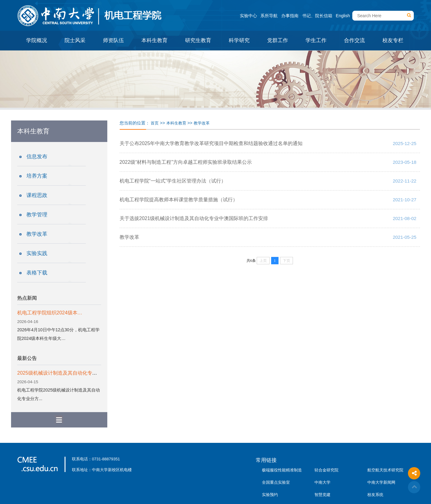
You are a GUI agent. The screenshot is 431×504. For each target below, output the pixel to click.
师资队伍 (113, 40)
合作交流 (354, 40)
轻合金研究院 (326, 470)
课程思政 (37, 195)
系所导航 (269, 16)
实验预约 (270, 495)
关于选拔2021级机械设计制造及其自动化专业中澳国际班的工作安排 (194, 218)
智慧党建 (322, 495)
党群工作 (278, 40)
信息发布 (37, 157)
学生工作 (316, 40)
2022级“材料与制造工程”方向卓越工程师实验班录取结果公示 (186, 162)
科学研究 (239, 40)
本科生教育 (154, 40)
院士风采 (75, 40)
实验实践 (37, 253)
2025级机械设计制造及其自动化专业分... (62, 373)
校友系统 (375, 495)
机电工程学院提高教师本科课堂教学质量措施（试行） (179, 200)
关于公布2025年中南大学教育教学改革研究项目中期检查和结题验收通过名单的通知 (211, 143)
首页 (155, 123)
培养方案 (37, 176)
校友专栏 (393, 40)
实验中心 (248, 16)
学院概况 (37, 40)
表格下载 (37, 273)
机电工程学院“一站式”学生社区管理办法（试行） (173, 181)
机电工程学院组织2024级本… (50, 313)
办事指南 (290, 16)
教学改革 (37, 234)
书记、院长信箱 (317, 16)
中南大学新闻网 (381, 482)
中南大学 (322, 482)
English (343, 16)
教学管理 (37, 215)
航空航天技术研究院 (385, 470)
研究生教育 (198, 40)
